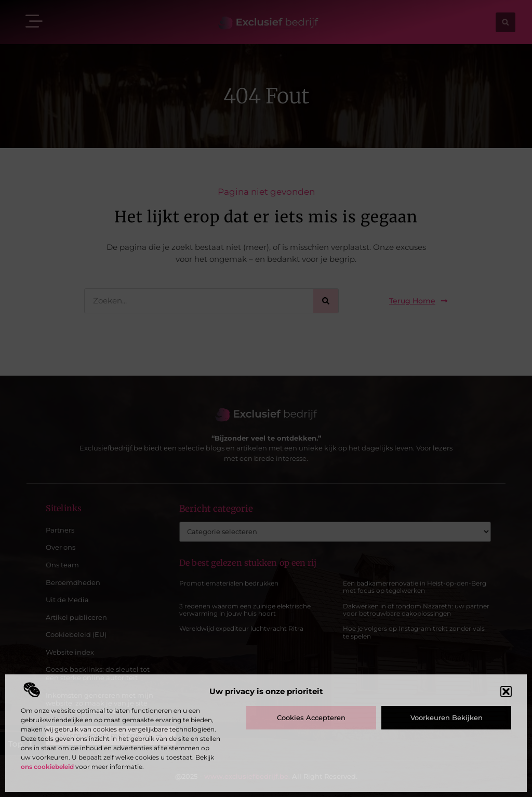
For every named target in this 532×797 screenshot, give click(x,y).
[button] (506, 692)
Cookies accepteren (311, 718)
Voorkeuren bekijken (447, 718)
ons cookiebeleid (47, 767)
